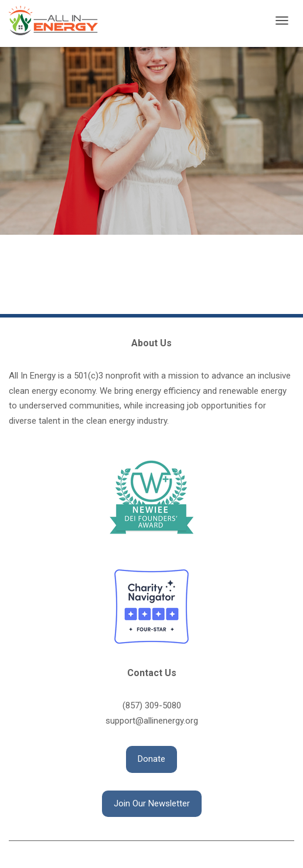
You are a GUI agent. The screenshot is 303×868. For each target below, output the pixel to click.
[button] (151, 759)
